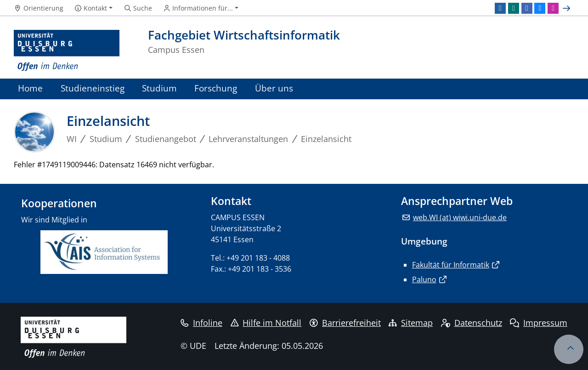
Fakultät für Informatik (451, 265)
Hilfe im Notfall (266, 323)
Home (30, 88)
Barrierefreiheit (345, 323)
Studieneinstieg (93, 88)
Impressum (539, 323)
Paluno (424, 279)
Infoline (201, 323)
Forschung (216, 88)
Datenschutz (472, 323)
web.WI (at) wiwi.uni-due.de (460, 217)
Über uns (274, 88)
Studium (159, 88)
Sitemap (411, 323)
